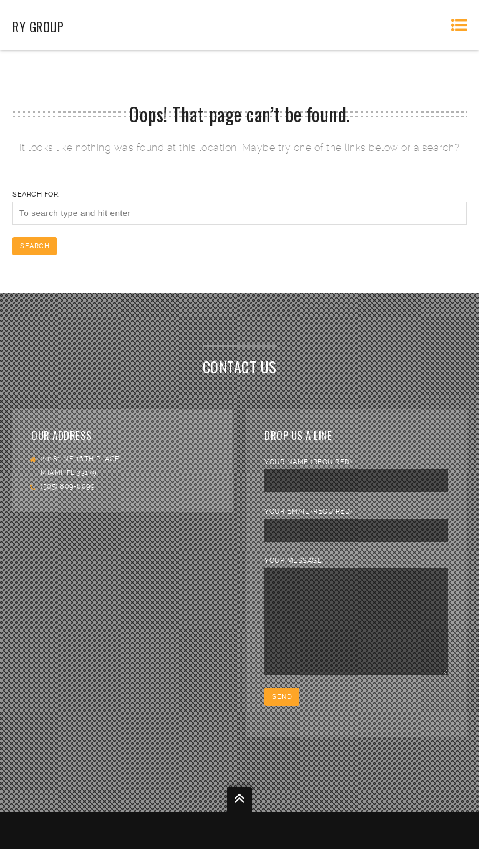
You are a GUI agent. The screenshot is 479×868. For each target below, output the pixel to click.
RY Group (38, 27)
